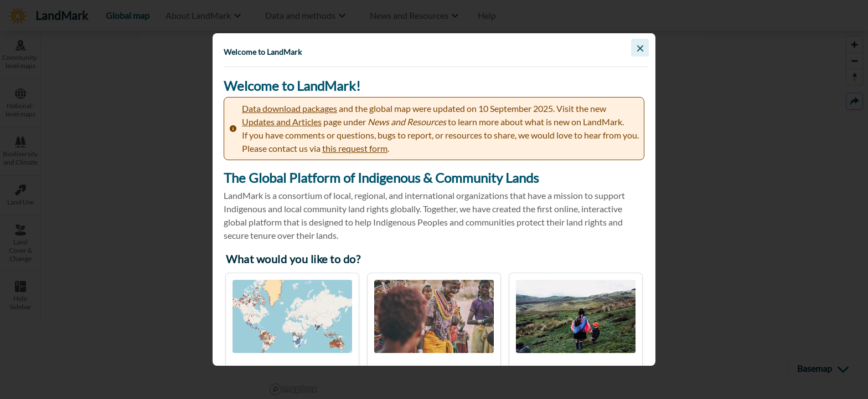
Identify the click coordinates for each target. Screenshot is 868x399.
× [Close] (640, 48)
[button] (434, 199)
